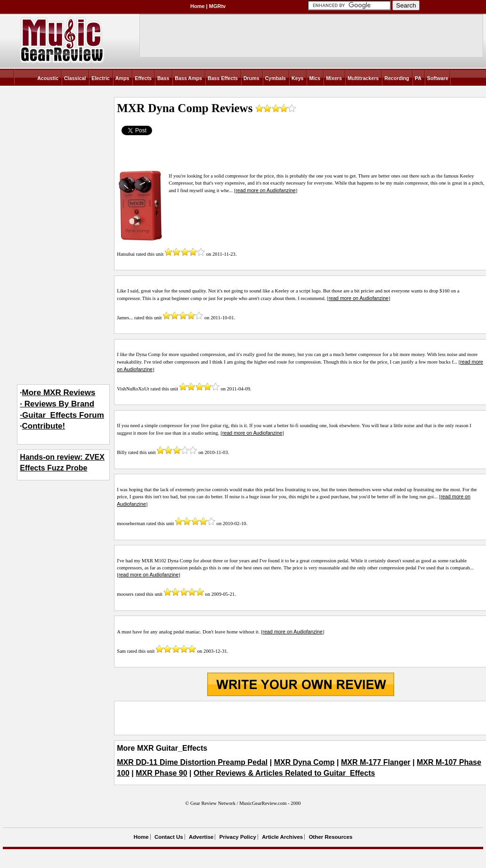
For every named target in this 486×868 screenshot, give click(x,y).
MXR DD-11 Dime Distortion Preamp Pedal (192, 762)
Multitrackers (363, 78)
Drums (251, 78)
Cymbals (275, 78)
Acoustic (48, 78)
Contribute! (44, 426)
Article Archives (282, 837)
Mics (315, 78)
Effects (143, 78)
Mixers (334, 78)
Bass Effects (223, 78)
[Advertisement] (300, 718)
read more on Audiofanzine (265, 190)
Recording (397, 78)
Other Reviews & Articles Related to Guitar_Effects (284, 773)
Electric (101, 78)
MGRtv (217, 6)
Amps (122, 78)
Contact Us (169, 837)
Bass (163, 78)
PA (418, 78)
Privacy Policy (238, 837)
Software (438, 78)
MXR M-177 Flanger (376, 762)
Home (198, 6)
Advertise (201, 837)
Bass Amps (188, 78)
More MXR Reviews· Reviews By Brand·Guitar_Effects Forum (62, 404)
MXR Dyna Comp (304, 762)
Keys (297, 78)
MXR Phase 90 (161, 773)
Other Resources (331, 837)
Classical (75, 78)
